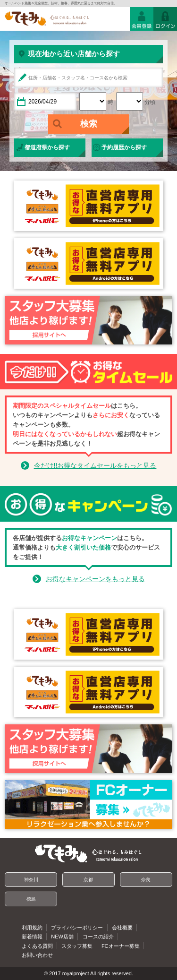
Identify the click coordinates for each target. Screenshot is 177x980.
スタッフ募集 (77, 946)
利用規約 (32, 928)
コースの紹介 (98, 937)
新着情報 (32, 937)
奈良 (146, 880)
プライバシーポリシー (77, 928)
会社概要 (122, 928)
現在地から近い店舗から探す (74, 54)
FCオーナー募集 (121, 946)
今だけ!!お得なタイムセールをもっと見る (95, 465)
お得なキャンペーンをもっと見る (95, 579)
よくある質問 (37, 946)
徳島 (31, 899)
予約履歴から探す (124, 147)
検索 (89, 124)
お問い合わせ (37, 955)
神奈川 (31, 880)
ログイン (165, 19)
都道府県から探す (47, 147)
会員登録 (142, 19)
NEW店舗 (62, 937)
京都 (88, 880)
